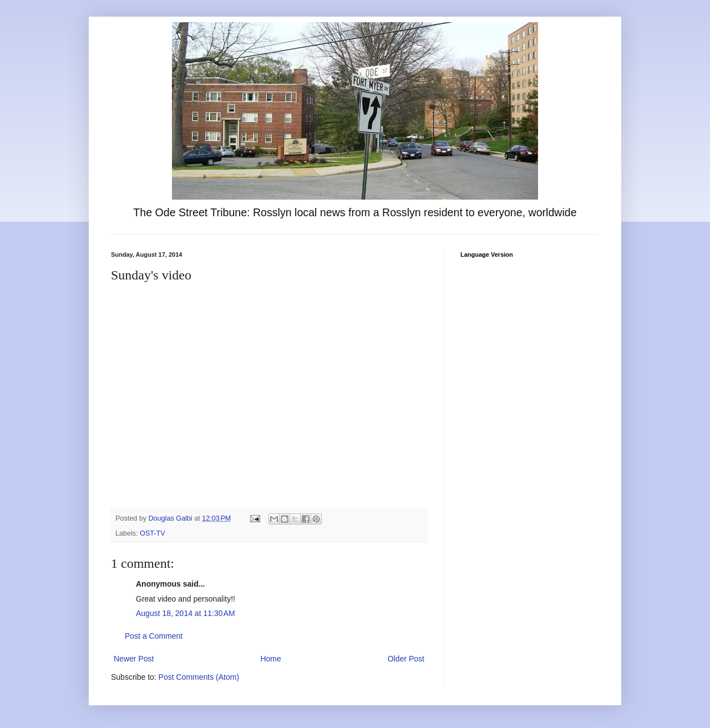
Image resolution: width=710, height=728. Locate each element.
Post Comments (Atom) (199, 677)
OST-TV (152, 533)
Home (270, 659)
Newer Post (134, 659)
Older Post (406, 659)
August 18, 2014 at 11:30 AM (186, 613)
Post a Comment (154, 636)
